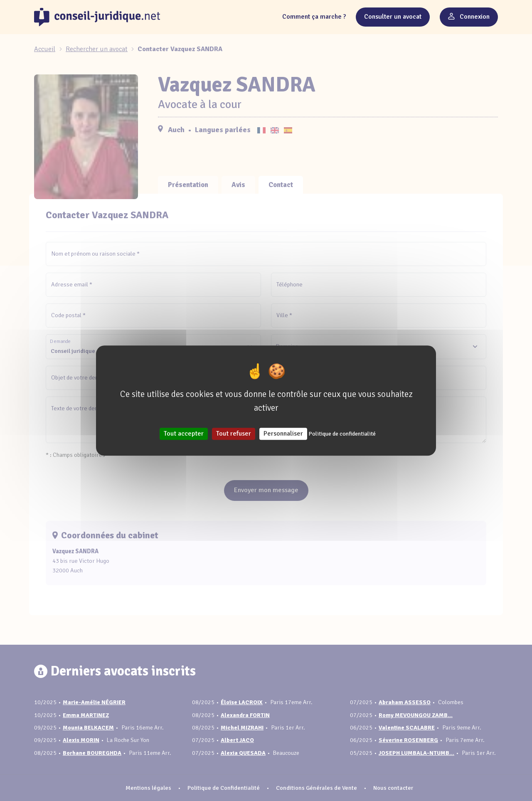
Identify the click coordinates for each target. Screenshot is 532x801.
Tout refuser (234, 434)
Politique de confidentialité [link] (342, 434)
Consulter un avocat (393, 17)
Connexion (469, 17)
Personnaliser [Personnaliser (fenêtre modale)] (283, 434)
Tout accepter (184, 434)
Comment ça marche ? (314, 17)
